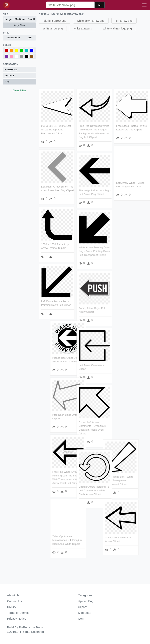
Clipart (82, 607)
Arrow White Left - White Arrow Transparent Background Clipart (121, 480)
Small (31, 19)
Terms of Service (18, 613)
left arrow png (124, 21)
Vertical (9, 75)
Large (8, 19)
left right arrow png (55, 21)
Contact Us (15, 601)
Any (7, 81)
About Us (13, 595)
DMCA (12, 607)
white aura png (83, 28)
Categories (85, 595)
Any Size (19, 25)
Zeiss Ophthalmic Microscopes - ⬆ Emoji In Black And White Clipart (65, 540)
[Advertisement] (94, 59)
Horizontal (11, 69)
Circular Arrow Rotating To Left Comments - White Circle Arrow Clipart (94, 491)
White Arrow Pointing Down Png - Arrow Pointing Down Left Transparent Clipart (95, 251)
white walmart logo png (117, 28)
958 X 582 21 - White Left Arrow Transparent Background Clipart (56, 130)
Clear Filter (19, 90)
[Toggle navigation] (144, 5)
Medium (20, 19)
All (30, 38)
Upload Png (86, 601)
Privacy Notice (17, 619)
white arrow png (53, 28)
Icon (81, 619)
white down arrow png (91, 21)
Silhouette (14, 38)
